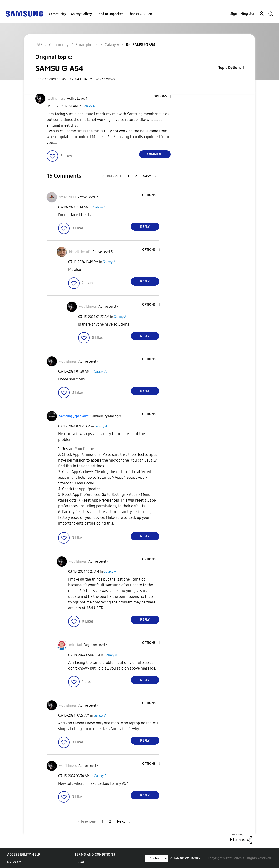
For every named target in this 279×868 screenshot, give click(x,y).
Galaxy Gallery (81, 14)
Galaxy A (89, 106)
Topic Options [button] (230, 68)
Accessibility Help (24, 855)
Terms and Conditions (95, 855)
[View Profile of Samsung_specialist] (74, 416)
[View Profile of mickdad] (75, 645)
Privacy (14, 862)
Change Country (186, 858)
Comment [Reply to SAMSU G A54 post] (155, 154)
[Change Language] (156, 858)
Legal (80, 862)
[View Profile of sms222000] (67, 197)
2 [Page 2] (136, 176)
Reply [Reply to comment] (145, 227)
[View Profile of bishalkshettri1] (80, 252)
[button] (162, 96)
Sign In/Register (242, 14)
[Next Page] (149, 176)
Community (57, 14)
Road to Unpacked (110, 14)
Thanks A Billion (140, 14)
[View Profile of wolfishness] (56, 99)
